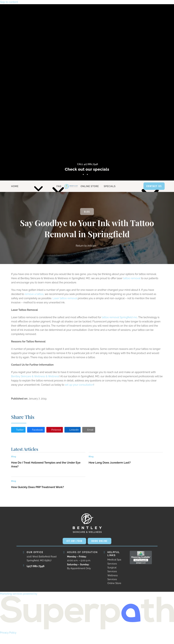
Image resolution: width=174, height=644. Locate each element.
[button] (19, 430)
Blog (87, 212)
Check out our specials (87, 169)
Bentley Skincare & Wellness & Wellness (35, 377)
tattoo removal (132, 279)
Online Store (114, 593)
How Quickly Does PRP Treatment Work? (38, 488)
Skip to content (9, 2)
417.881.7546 (87, 542)
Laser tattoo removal (65, 299)
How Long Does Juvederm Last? (110, 463)
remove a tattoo (34, 294)
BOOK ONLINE (87, 550)
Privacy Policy (8, 642)
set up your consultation (79, 385)
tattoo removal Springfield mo (119, 318)
